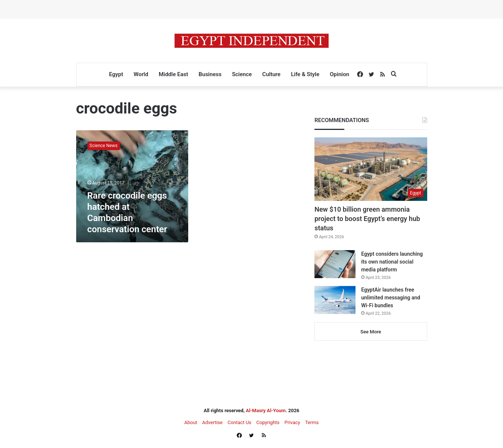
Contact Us (239, 422)
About (191, 422)
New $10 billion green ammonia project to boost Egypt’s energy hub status (367, 219)
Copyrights (268, 422)
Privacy (292, 422)
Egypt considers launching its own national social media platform (392, 262)
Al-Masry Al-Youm (266, 410)
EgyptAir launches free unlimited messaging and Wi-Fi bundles (391, 298)
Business (210, 74)
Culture (271, 74)
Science (242, 74)
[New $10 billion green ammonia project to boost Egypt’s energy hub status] (371, 169)
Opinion (339, 74)
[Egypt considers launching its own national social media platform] (335, 264)
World (141, 74)
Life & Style (305, 74)
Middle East (173, 74)
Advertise (212, 422)
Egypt (116, 74)
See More (371, 332)
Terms (312, 422)
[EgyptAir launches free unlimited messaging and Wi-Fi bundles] (335, 300)
